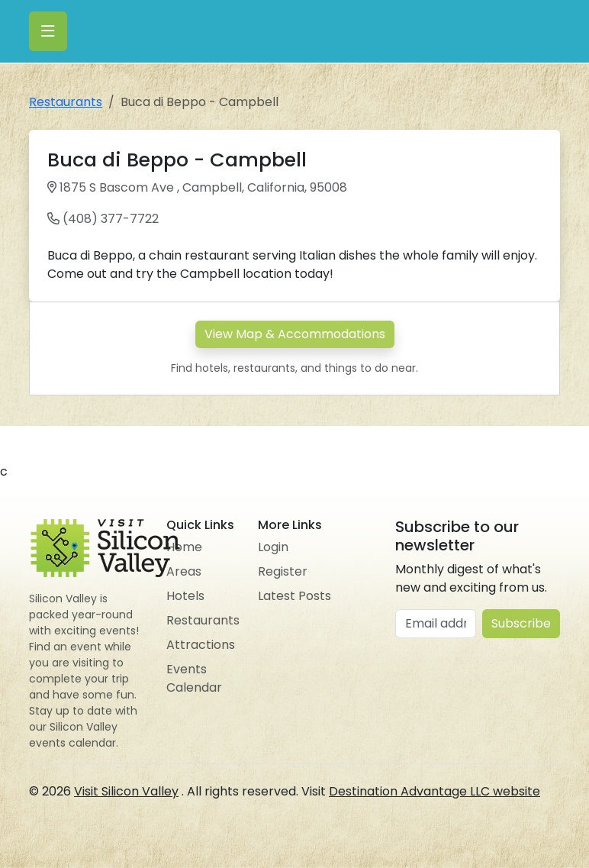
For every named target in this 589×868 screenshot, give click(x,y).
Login (273, 547)
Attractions (201, 645)
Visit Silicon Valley (126, 791)
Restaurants (66, 102)
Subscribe (521, 623)
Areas (184, 571)
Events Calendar (194, 678)
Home (184, 547)
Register (283, 571)
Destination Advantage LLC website (435, 791)
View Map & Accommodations (295, 334)
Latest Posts (294, 596)
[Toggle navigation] (48, 31)
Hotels (185, 596)
